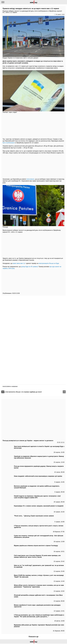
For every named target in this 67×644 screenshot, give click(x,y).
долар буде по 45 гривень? (30, 267)
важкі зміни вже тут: (19, 263)
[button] (3, 392)
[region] (33, 125)
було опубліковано (9, 143)
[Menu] (3, 2)
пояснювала (30, 179)
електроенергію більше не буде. (49, 263)
